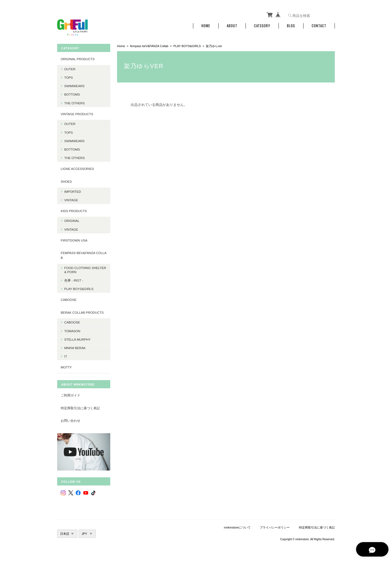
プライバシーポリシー (275, 527)
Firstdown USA (74, 239)
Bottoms (72, 94)
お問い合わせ (71, 420)
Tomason (72, 330)
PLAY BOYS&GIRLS (187, 45)
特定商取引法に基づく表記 (80, 407)
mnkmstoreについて (237, 527)
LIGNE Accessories (77, 168)
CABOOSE (69, 299)
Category (262, 25)
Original (72, 220)
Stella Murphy (77, 339)
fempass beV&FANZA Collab (149, 45)
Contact (319, 25)
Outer (70, 68)
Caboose (72, 322)
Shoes (66, 181)
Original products (78, 58)
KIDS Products (74, 210)
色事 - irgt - (74, 280)
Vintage (71, 199)
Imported (73, 191)
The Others (74, 102)
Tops (69, 77)
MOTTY (66, 367)
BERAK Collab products (82, 312)
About (232, 25)
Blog (291, 25)
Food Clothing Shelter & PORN (85, 269)
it (66, 355)
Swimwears (74, 85)
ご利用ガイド (71, 394)
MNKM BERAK (75, 347)
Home (206, 25)
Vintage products (77, 113)
